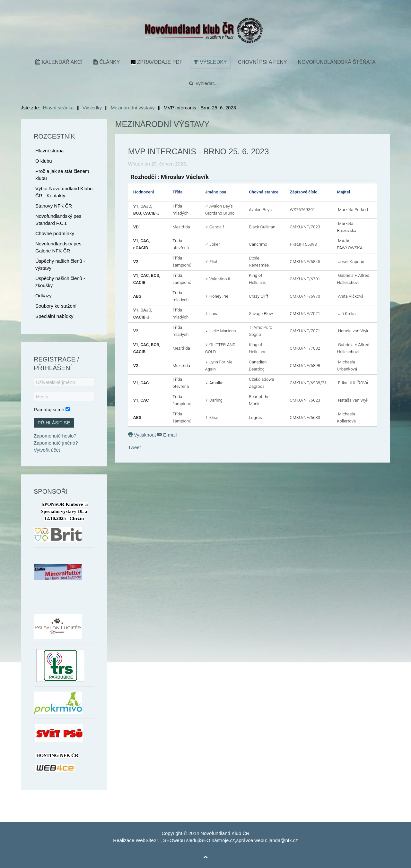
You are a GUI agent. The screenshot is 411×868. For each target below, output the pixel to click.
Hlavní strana (49, 151)
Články (107, 62)
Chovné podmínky (55, 233)
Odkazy (44, 296)
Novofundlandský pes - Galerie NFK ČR (60, 247)
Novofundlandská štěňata (337, 62)
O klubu (44, 161)
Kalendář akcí (59, 62)
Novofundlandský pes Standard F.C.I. (58, 220)
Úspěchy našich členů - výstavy (60, 264)
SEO (168, 840)
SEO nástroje (214, 840)
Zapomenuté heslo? (55, 436)
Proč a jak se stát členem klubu (62, 175)
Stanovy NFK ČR (54, 206)
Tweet (135, 447)
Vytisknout (143, 435)
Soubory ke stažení (56, 306)
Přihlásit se (54, 423)
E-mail (167, 435)
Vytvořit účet (47, 450)
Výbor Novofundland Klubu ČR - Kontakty (64, 192)
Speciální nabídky (54, 316)
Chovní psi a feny (262, 62)
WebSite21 (147, 840)
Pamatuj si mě (49, 409)
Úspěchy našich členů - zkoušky (60, 282)
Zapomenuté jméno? (56, 443)
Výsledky (210, 62)
